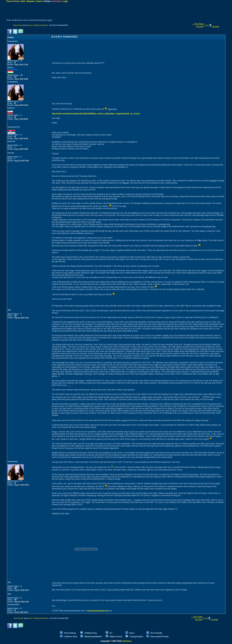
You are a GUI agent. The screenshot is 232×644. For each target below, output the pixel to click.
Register (31, 1)
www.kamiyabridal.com (98, 611)
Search (39, 1)
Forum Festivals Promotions (38, 25)
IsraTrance (127, 641)
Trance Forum (13, 1)
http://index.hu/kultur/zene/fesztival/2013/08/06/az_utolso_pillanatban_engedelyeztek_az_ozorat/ (96, 114)
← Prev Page (198, 24)
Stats (23, 1)
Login (65, 1)
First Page (200, 27)
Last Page (215, 27)
